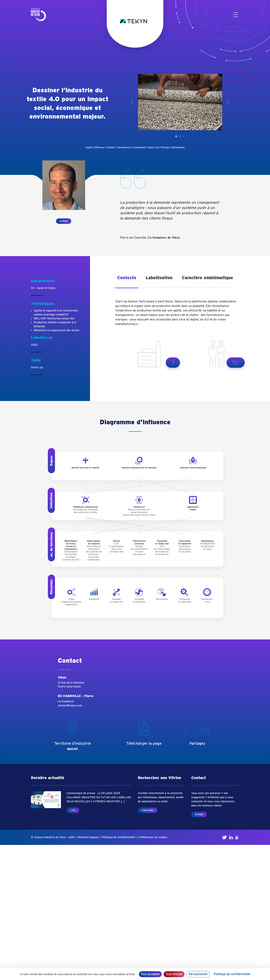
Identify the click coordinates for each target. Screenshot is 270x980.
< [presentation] (132, 102)
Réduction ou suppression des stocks (57, 330)
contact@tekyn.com (70, 705)
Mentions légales (88, 837)
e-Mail (64, 221)
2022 (34, 345)
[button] (176, 136)
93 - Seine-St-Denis (43, 288)
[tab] (127, 281)
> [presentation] (228, 102)
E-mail (199, 814)
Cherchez (148, 810)
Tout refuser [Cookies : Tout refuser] (174, 974)
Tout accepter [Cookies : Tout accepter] (150, 974)
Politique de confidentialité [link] (232, 974)
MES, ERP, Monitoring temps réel (54, 318)
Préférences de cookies (153, 837)
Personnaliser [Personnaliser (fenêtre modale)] (198, 974)
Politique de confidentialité (119, 837)
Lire (73, 810)
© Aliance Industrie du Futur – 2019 (53, 837)
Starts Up (37, 367)
